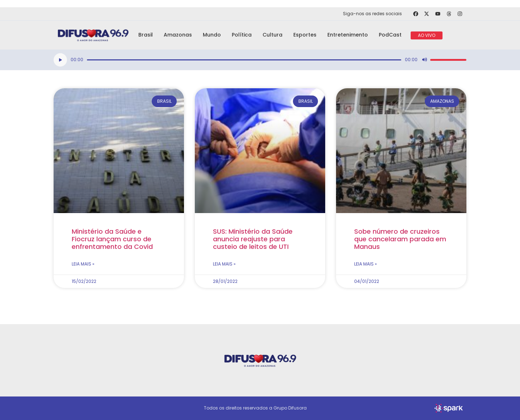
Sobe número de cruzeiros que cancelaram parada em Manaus (400, 239)
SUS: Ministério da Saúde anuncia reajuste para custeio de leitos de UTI (253, 239)
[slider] (244, 60)
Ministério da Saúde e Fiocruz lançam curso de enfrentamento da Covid (112, 239)
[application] (260, 60)
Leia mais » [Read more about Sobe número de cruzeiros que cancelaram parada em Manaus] (366, 264)
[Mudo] (424, 60)
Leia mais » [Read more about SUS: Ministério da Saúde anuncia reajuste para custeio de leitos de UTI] (224, 264)
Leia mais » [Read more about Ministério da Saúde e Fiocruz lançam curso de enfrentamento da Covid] (83, 264)
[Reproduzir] (60, 60)
